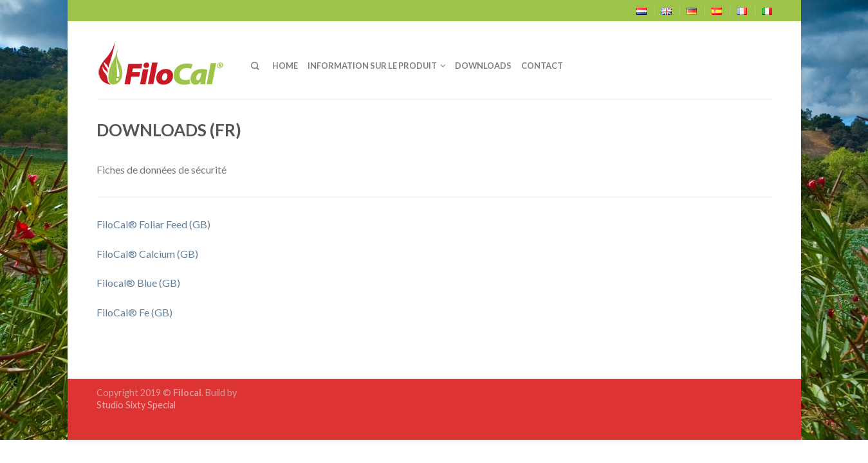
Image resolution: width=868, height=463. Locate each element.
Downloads (483, 66)
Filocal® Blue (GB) (138, 283)
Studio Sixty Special (136, 405)
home (285, 66)
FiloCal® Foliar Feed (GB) (153, 224)
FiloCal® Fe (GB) (134, 312)
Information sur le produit (372, 66)
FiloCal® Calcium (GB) (147, 254)
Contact (542, 66)
